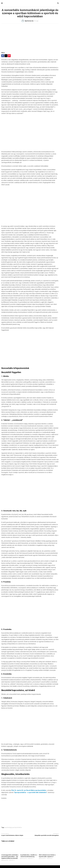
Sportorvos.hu (5, 860)
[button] (3, 56)
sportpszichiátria (17, 827)
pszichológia (8, 827)
